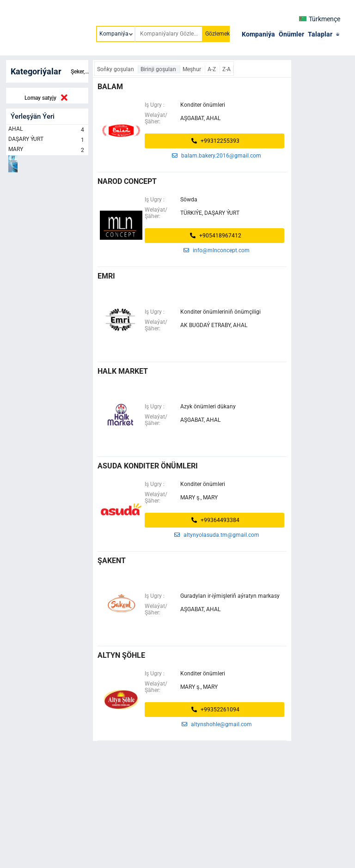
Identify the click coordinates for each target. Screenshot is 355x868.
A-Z (212, 69)
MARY (47, 150)
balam (110, 87)
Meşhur (193, 69)
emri (106, 276)
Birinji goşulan (159, 69)
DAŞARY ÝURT (47, 140)
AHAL (47, 130)
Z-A (226, 69)
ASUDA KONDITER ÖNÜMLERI (148, 466)
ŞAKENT (112, 561)
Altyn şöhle (121, 655)
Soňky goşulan (116, 69)
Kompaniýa (258, 34)
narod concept (127, 181)
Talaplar (320, 34)
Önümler (291, 34)
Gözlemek (217, 34)
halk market (123, 371)
